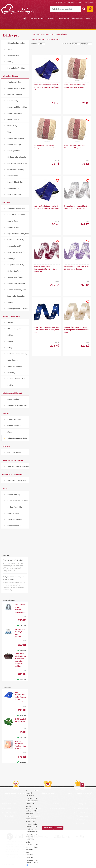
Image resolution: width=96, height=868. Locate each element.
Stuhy (10, 432)
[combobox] (76, 44)
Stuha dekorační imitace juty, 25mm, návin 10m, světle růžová (76, 147)
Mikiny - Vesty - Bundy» (16, 329)
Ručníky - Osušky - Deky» (17, 379)
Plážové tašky (12, 176)
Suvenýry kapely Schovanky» (18, 466)
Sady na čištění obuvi (15, 277)
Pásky (10, 347)
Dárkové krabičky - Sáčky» (17, 107)
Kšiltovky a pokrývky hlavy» (18, 354)
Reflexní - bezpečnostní (16, 283)
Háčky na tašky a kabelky (17, 157)
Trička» (10, 322)
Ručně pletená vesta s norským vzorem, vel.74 (20, 608)
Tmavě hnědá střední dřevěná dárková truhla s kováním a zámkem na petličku (20, 660)
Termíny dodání (63, 19)
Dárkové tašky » (13, 101)
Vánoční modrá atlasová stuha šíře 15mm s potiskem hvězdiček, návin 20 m (46, 330)
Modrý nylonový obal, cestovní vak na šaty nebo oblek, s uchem (20, 697)
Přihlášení (58, 2)
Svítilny (10, 302)
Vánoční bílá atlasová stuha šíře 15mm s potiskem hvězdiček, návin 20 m (77, 330)
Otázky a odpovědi (14, 526)
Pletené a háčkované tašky (17, 405)
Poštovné (51, 19)
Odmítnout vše (48, 828)
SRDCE (10, 49)
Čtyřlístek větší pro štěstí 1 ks (20, 720)
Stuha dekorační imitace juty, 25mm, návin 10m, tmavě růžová (46, 147)
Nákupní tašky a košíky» (16, 43)
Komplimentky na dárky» (17, 88)
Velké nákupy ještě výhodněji (13, 560)
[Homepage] (25, 18)
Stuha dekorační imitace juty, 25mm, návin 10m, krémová (74, 86)
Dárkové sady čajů (14, 144)
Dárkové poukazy (14, 494)
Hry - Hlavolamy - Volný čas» (18, 233)
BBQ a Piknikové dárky (16, 265)
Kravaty (10, 341)
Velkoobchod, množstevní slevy (17, 481)
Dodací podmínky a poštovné (18, 501)
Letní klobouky (13, 360)
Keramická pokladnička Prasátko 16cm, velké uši (20, 745)
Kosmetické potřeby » (15, 182)
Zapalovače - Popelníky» (16, 296)
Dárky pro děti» (13, 227)
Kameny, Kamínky (14, 419)
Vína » (10, 132)
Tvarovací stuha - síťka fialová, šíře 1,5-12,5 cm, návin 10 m (77, 268)
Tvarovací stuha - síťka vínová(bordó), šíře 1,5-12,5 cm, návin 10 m (45, 269)
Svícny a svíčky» (13, 119)
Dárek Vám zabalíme (37, 19)
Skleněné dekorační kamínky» (15, 95)
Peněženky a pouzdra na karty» (16, 209)
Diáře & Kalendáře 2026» (17, 215)
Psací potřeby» (13, 221)
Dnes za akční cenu (14, 194)
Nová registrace (69, 2)
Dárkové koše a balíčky (16, 138)
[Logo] (18, 9)
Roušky (10, 385)
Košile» (10, 335)
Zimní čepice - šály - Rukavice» (15, 367)
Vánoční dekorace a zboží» (18, 438)
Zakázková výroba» (15, 519)
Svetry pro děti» (13, 399)
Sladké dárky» (13, 126)
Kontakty (89, 19)
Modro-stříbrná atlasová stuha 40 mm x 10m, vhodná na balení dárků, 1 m (47, 87)
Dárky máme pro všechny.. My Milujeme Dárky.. (13, 578)
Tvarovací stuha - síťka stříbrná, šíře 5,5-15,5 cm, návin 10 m (76, 207)
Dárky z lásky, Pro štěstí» (17, 68)
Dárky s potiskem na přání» (17, 308)
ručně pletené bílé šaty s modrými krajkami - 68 (20, 633)
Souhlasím (59, 828)
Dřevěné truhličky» (14, 82)
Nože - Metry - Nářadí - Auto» (16, 253)
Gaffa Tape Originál (14, 452)
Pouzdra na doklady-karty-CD (17, 291)
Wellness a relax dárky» (16, 240)
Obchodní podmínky (15, 507)
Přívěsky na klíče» (14, 151)
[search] (84, 9)
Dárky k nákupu (13, 188)
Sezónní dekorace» (14, 426)
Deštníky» (11, 258)
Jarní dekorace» (13, 55)
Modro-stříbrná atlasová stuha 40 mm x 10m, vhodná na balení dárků (46, 207)
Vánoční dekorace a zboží (47, 34)
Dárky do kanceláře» (15, 246)
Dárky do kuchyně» (14, 113)
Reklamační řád (13, 513)
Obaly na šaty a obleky (16, 169)
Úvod (35, 34)
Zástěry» (11, 62)
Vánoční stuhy (62, 34)
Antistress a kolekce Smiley (17, 163)
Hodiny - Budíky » (14, 271)
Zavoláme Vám (77, 19)
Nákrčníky (11, 372)
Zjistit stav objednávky (85, 2)
